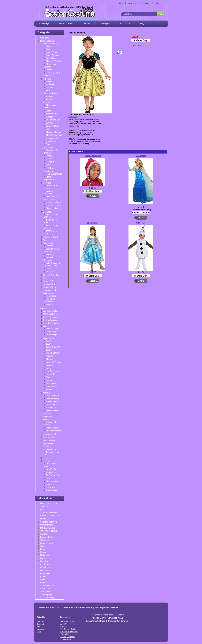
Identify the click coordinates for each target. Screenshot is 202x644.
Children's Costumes (52, 320)
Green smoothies (111, 608)
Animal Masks (52, 428)
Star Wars (50, 380)
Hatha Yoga (99, 608)
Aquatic (49, 46)
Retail (43, 308)
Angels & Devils (53, 353)
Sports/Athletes (50, 284)
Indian (49, 269)
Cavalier (49, 87)
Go (160, 14)
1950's (49, 344)
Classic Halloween (54, 132)
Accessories (48, 293)
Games (49, 159)
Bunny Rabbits (52, 55)
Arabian (49, 272)
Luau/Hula (45, 561)
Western (50, 99)
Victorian (50, 96)
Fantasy (49, 156)
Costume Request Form (51, 516)
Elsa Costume (93, 223)
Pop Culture (48, 148)
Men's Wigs (51, 332)
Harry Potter (46, 558)
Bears (48, 49)
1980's (49, 350)
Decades (47, 212)
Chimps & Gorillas (54, 61)
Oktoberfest (51, 117)
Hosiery (46, 458)
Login (121, 3)
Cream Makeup (53, 398)
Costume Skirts (50, 437)
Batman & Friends (48, 537)
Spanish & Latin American (52, 250)
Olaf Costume (141, 223)
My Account (132, 3)
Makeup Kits (51, 408)
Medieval (50, 84)
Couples (44, 546)
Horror (49, 368)
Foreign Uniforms (53, 202)
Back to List (73, 117)
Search (39, 627)
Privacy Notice (47, 525)
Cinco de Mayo (52, 126)
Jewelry (49, 304)
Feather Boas (49, 440)
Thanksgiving (52, 114)
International (48, 243)
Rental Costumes (48, 41)
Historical (47, 79)
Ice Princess (141, 156)
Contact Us (125, 23)
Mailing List (105, 23)
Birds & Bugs (52, 52)
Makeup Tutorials (48, 528)
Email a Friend (136, 46)
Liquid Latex (51, 404)
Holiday (46, 103)
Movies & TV (51, 162)
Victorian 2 (45, 38)
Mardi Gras (51, 141)
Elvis (48, 165)
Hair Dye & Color (50, 449)
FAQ (142, 23)
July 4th (49, 123)
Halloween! (45, 555)
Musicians (50, 168)
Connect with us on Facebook (50, 608)
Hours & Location (66, 23)
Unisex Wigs (51, 335)
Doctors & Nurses (54, 362)
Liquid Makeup (52, 395)
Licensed (50, 374)
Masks (46, 420)
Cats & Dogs (51, 58)
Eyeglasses (48, 443)
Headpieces (51, 296)
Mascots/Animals (50, 43)
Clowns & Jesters (51, 281)
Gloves (46, 446)
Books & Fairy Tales (52, 275)
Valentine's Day (53, 138)
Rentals (87, 23)
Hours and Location (49, 504)
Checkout (155, 3)
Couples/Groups (50, 287)
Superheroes (49, 171)
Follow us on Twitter (71, 608)
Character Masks (53, 431)
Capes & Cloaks (50, 290)
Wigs (45, 326)
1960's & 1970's (53, 347)
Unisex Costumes (51, 317)
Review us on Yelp (87, 608)
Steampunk (51, 383)
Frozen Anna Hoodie (93, 156)
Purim (48, 144)
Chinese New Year (54, 135)
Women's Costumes (52, 311)
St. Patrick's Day (53, 120)
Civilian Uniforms (53, 208)
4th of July (50, 487)
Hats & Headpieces (51, 323)
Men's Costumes (50, 314)
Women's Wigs (52, 329)
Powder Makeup (53, 401)
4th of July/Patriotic (49, 531)
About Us (44, 507)
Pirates (46, 240)
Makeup (47, 393)
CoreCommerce (110, 618)
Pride (48, 129)
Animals (49, 356)
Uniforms (47, 183)
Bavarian (50, 254)
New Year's (51, 469)
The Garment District (49, 513)
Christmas (45, 540)
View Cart (144, 3)
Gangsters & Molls (51, 237)
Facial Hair (48, 417)
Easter (49, 111)
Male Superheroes (54, 174)
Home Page (44, 23)
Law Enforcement (54, 205)
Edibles (49, 70)
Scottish (49, 246)
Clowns (49, 359)
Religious (47, 278)
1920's (49, 341)
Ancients (50, 81)
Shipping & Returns (49, 522)
